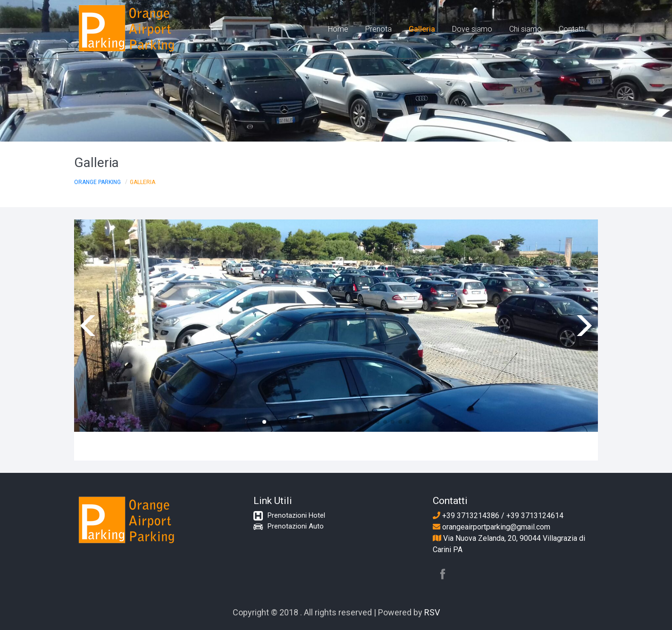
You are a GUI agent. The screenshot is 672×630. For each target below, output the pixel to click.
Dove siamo (472, 29)
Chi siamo (525, 29)
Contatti (572, 29)
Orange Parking (97, 182)
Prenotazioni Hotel (296, 515)
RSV (432, 612)
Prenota (378, 29)
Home (338, 29)
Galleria (422, 29)
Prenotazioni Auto (296, 526)
